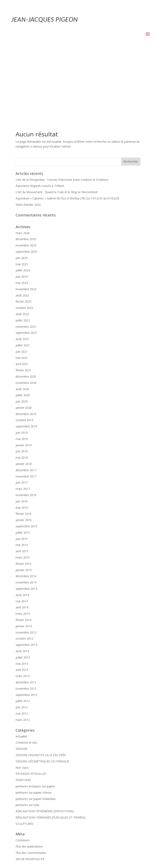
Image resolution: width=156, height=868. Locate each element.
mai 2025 (22, 198)
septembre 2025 (26, 185)
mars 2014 (23, 547)
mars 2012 (23, 653)
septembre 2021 (26, 266)
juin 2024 (22, 210)
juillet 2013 (23, 591)
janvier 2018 (24, 398)
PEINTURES (23, 714)
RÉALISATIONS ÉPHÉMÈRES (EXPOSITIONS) (45, 745)
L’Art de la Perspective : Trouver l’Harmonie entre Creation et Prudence (62, 113)
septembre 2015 (26, 460)
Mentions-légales (58, 853)
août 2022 (22, 248)
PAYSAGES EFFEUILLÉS (31, 707)
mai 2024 (22, 217)
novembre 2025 (26, 179)
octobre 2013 (24, 572)
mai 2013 (22, 597)
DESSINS (22, 682)
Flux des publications (29, 780)
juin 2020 (22, 335)
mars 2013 (23, 610)
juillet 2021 (23, 279)
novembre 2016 (26, 429)
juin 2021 (22, 285)
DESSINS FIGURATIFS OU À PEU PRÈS (41, 689)
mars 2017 (23, 422)
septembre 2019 (26, 360)
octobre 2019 (24, 354)
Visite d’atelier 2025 (28, 138)
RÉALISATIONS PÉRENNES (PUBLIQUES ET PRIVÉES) (51, 751)
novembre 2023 (26, 223)
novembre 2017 (26, 410)
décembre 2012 (26, 616)
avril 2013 (22, 603)
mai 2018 (22, 391)
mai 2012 (22, 647)
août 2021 (22, 273)
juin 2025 (22, 192)
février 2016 (23, 447)
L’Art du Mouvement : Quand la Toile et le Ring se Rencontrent (57, 126)
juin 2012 (22, 641)
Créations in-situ (26, 676)
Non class (22, 701)
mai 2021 (22, 292)
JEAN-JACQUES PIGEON (44, 19)
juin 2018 (22, 385)
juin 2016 (22, 435)
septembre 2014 (26, 522)
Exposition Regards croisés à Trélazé (40, 119)
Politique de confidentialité (92, 853)
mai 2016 (22, 441)
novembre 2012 (26, 622)
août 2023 (22, 229)
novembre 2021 (26, 260)
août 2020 (22, 323)
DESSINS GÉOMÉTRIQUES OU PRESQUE (42, 695)
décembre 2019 (26, 348)
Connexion (23, 774)
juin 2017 (22, 416)
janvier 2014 (24, 560)
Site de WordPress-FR (30, 793)
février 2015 (23, 497)
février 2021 (23, 304)
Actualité (21, 670)
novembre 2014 (26, 516)
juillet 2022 (23, 254)
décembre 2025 (26, 173)
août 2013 (22, 585)
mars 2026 (23, 167)
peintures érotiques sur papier (35, 720)
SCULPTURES (25, 757)
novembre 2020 (26, 316)
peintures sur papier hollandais (36, 733)
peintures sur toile (27, 739)
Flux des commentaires (31, 786)
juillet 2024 (23, 204)
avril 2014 (22, 541)
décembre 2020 (26, 310)
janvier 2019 (24, 379)
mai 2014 (22, 535)
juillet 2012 (23, 635)
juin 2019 (22, 366)
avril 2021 (22, 298)
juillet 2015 (23, 466)
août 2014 (22, 529)
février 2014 (23, 554)
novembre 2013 (26, 566)
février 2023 (23, 235)
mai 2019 (22, 373)
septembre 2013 (26, 578)
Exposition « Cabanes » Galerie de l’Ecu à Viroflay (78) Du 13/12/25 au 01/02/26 (67, 132)
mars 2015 (23, 491)
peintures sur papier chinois (34, 726)
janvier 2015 (24, 504)
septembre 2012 (26, 629)
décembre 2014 (26, 510)
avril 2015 (22, 485)
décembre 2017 (26, 404)
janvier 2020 (24, 341)
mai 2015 (22, 479)
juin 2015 (22, 473)
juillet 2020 (23, 329)
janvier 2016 (24, 454)
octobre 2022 (24, 241)
